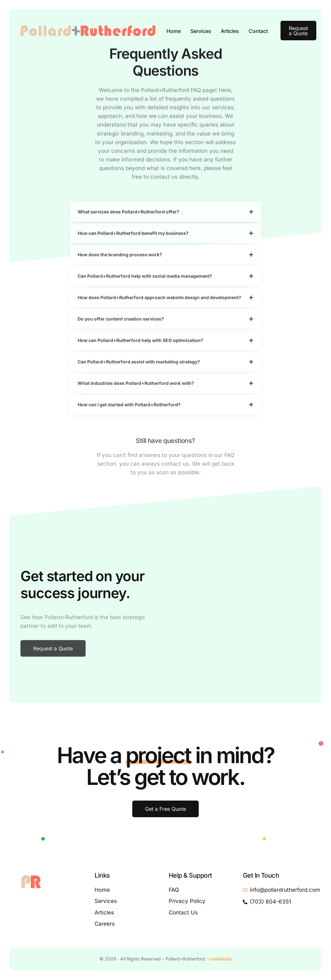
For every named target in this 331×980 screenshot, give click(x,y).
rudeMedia (220, 959)
